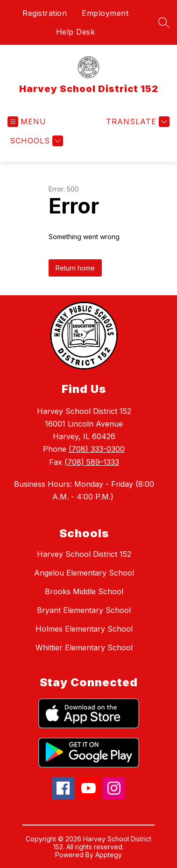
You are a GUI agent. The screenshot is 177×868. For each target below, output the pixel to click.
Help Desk (76, 32)
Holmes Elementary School (84, 629)
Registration (45, 13)
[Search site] (164, 22)
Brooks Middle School (84, 591)
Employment (105, 13)
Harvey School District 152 (84, 554)
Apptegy (109, 855)
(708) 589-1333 (92, 462)
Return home (75, 268)
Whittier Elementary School (84, 647)
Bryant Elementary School (84, 610)
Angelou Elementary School (84, 573)
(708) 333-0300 (97, 449)
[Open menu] (27, 122)
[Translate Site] (137, 122)
